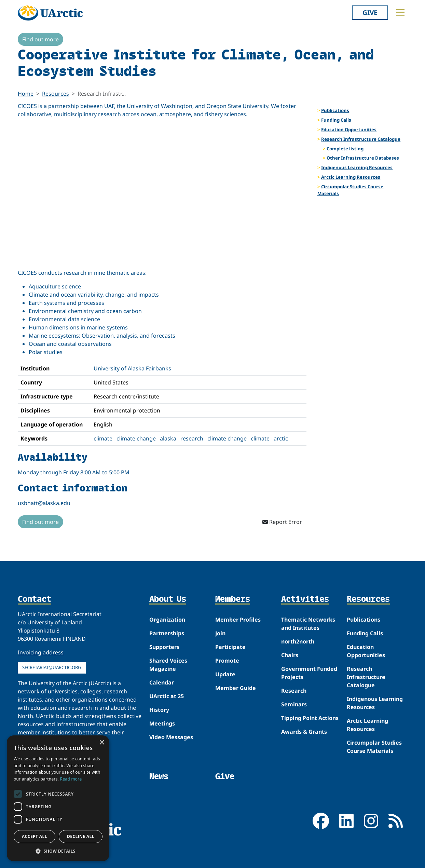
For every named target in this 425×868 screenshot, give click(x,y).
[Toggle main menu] (400, 12)
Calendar (162, 682)
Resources (56, 94)
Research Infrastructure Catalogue (361, 139)
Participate (230, 647)
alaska (168, 438)
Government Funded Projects (309, 673)
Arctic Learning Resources (351, 177)
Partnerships (167, 633)
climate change (136, 438)
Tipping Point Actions (310, 718)
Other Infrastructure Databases (363, 158)
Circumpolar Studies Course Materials (350, 190)
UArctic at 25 (167, 696)
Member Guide (236, 688)
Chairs (290, 655)
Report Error (282, 522)
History (159, 710)
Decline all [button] (81, 836)
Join (220, 633)
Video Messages (171, 737)
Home (26, 94)
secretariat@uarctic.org (52, 667)
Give (370, 12)
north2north (298, 641)
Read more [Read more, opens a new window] (71, 779)
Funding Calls (336, 120)
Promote (227, 661)
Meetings (162, 723)
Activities (305, 599)
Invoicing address (41, 652)
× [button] (102, 743)
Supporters (164, 647)
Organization (167, 620)
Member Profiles (238, 620)
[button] (58, 851)
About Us (168, 599)
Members (233, 599)
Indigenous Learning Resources (357, 167)
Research (294, 691)
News (159, 776)
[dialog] (58, 798)
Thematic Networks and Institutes (308, 624)
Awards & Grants (304, 732)
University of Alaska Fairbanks (132, 368)
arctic (281, 438)
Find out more (40, 39)
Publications (335, 110)
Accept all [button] (35, 836)
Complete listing (345, 149)
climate (103, 438)
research (192, 438)
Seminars (294, 704)
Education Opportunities (349, 130)
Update (225, 674)
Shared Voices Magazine (168, 665)
